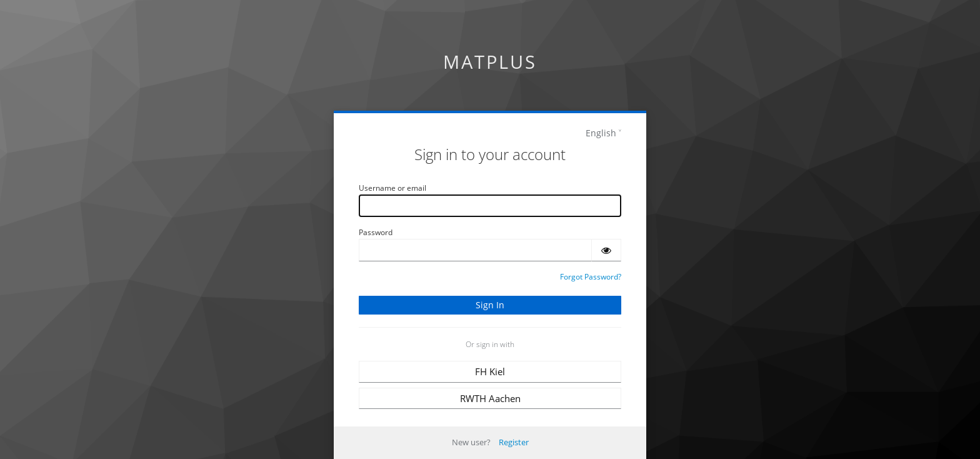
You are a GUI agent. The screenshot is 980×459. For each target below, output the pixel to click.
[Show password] (606, 250)
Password (376, 232)
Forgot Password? (591, 277)
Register (514, 442)
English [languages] (601, 133)
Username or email (392, 188)
